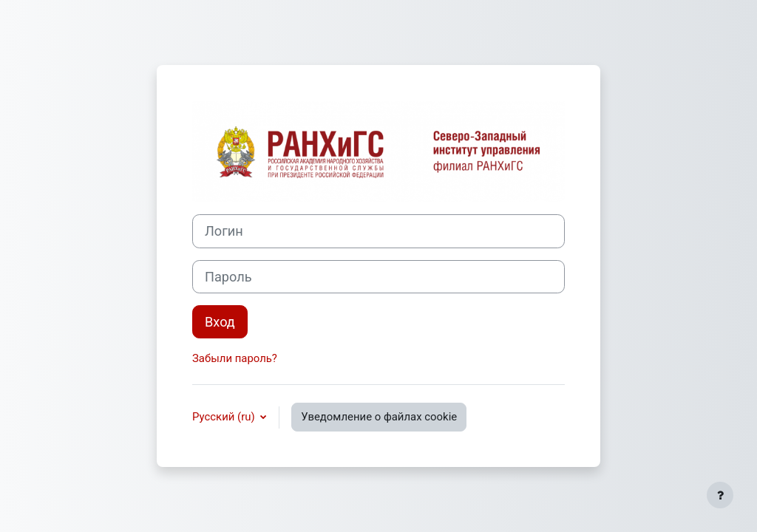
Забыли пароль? (235, 358)
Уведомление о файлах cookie (379, 417)
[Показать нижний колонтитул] (720, 495)
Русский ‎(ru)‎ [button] (225, 417)
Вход (220, 322)
